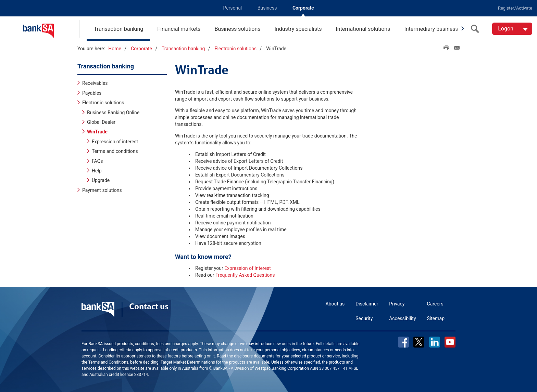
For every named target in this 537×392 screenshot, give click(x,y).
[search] (476, 29)
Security (364, 318)
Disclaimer (367, 304)
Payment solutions (102, 190)
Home (115, 49)
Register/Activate (515, 8)
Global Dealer (101, 122)
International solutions (363, 29)
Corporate (303, 8)
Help (97, 171)
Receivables (95, 83)
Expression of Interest (248, 268)
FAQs (97, 161)
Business (267, 8)
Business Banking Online (113, 113)
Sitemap (436, 318)
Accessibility (402, 318)
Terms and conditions (115, 151)
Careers (435, 304)
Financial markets (179, 29)
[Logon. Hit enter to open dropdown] (512, 29)
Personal (232, 8)
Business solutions (237, 29)
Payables (92, 93)
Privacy (397, 304)
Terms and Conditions (108, 362)
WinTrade (97, 132)
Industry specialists (298, 29)
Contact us (149, 306)
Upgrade (101, 180)
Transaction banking (118, 29)
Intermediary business (431, 29)
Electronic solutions (235, 49)
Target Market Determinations (188, 362)
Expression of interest (115, 142)
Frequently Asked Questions (245, 275)
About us (335, 304)
